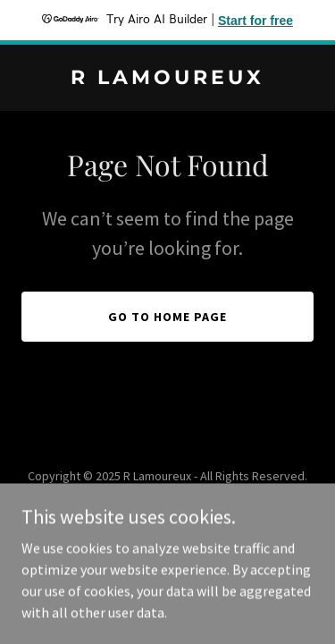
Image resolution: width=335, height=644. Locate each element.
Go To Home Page (167, 317)
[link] (167, 79)
